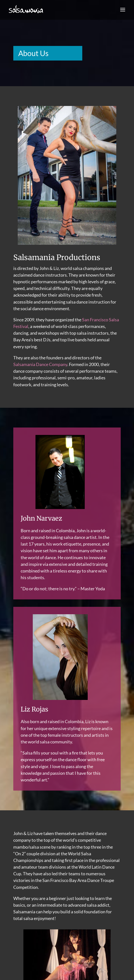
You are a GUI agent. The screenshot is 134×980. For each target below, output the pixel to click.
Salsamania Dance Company (40, 364)
